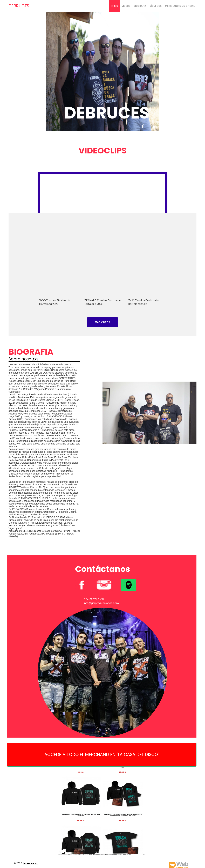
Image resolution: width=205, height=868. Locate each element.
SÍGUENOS (156, 6)
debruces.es (30, 863)
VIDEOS (126, 6)
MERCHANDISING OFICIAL (180, 6)
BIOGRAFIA (140, 6)
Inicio (115, 6)
